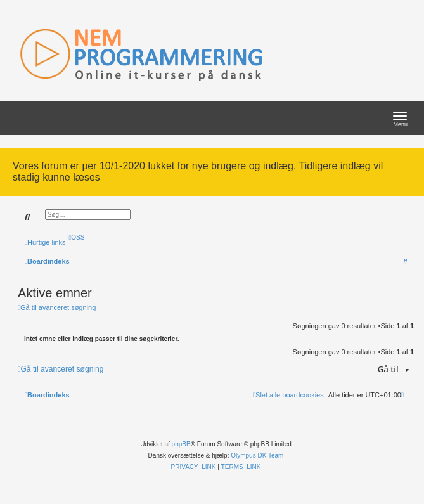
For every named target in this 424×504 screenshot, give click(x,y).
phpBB (181, 444)
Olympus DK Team (257, 456)
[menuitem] (77, 237)
